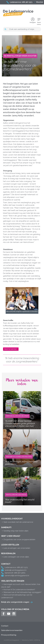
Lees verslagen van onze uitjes (15, 557)
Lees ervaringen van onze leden (16, 548)
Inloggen (33, 20)
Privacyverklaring (9, 635)
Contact (5, 626)
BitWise (38, 640)
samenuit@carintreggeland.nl (15, 576)
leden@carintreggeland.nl (14, 570)
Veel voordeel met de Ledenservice (17, 522)
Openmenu (39, 21)
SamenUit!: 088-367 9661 (13, 573)
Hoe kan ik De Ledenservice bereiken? (18, 590)
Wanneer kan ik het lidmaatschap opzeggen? (21, 592)
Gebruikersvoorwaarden (12, 630)
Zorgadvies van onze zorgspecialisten (18, 539)
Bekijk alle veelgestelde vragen (15, 602)
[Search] (24, 29)
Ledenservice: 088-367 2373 (19, 2)
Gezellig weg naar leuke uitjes (15, 531)
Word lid (39, 2)
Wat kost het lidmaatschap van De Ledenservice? (17, 596)
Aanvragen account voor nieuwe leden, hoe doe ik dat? (21, 586)
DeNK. (31, 640)
